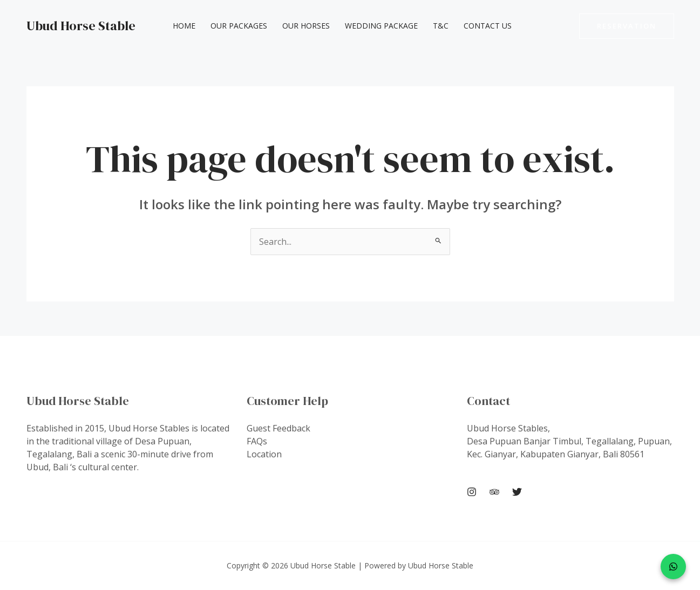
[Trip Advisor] (494, 492)
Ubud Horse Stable (81, 26)
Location (264, 454)
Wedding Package (381, 26)
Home (184, 26)
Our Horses (306, 26)
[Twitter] (517, 492)
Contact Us (488, 26)
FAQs (257, 441)
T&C (441, 26)
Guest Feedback (278, 428)
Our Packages (239, 26)
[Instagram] (472, 492)
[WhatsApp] (673, 567)
